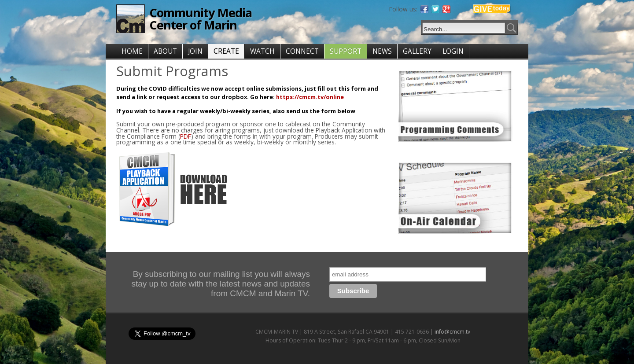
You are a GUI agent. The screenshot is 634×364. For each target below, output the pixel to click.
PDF (186, 136)
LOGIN (453, 51)
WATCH (262, 51)
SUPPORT (346, 51)
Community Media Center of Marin (201, 19)
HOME (132, 51)
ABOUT (165, 51)
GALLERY (417, 51)
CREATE (226, 51)
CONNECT (302, 51)
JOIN (195, 51)
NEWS (382, 51)
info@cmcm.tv (452, 332)
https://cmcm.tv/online (310, 97)
